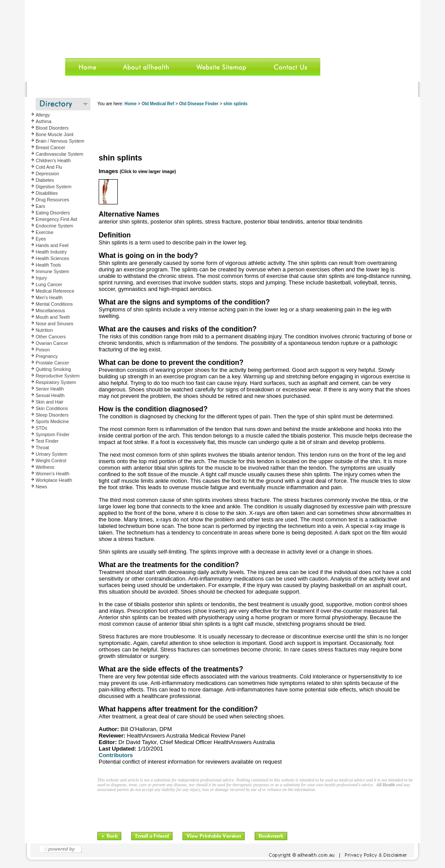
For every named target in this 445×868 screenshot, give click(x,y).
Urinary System (51, 454)
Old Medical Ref (158, 104)
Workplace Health (54, 480)
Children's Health (53, 160)
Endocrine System (54, 226)
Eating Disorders (53, 213)
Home (130, 104)
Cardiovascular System (60, 154)
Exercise (45, 232)
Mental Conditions (54, 304)
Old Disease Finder (199, 104)
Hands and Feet (52, 245)
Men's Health (49, 297)
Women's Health (53, 474)
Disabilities (47, 193)
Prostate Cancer (52, 363)
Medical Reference (55, 291)
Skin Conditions (52, 408)
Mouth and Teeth (53, 317)
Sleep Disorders (52, 415)
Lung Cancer (49, 284)
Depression (47, 174)
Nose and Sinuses (55, 324)
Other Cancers (51, 337)
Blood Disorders (52, 128)
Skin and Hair (50, 402)
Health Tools (48, 265)
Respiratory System (56, 382)
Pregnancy (47, 356)
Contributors (116, 755)
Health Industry (51, 252)
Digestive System (53, 187)
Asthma (43, 121)
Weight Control (51, 461)
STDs (42, 428)
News (42, 487)
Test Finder (47, 441)
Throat (42, 447)
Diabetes (45, 180)
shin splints (236, 104)
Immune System (52, 271)
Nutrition (44, 330)
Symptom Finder (53, 434)
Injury (41, 278)
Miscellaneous (50, 310)
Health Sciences (52, 258)
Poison (43, 350)
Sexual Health (50, 395)
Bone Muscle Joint (55, 134)
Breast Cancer (50, 147)
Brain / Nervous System (60, 141)
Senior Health (50, 389)
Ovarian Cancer (52, 343)
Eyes (41, 239)
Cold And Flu (49, 167)
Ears (40, 206)
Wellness (45, 467)
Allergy (43, 115)
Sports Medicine (52, 421)
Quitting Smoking (53, 369)
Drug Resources (52, 200)
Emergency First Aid (56, 219)
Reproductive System (58, 376)
